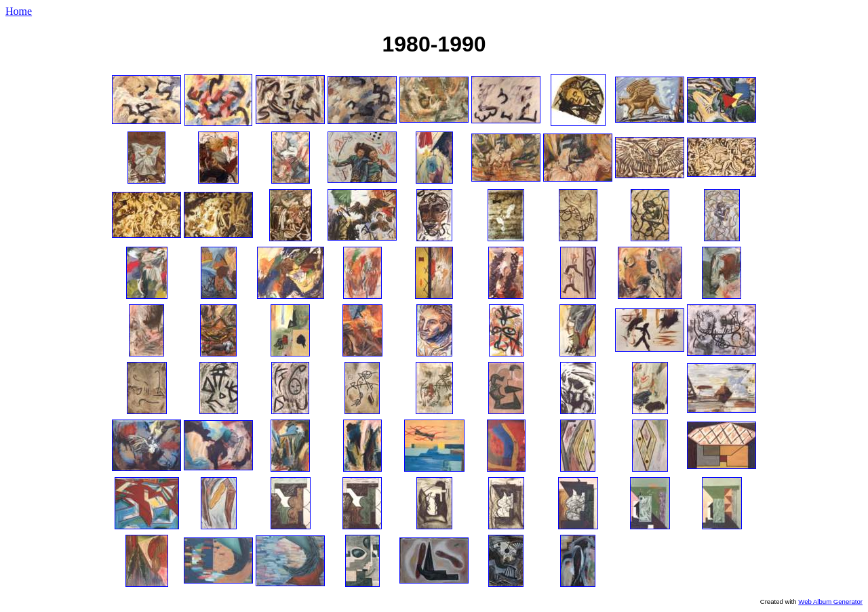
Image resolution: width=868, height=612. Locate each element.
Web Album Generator (830, 601)
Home (19, 11)
